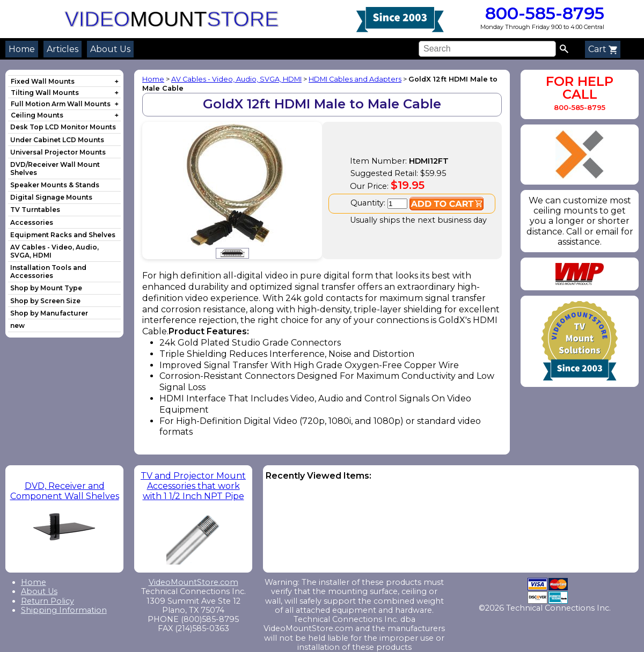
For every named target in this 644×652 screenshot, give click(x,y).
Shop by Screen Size (45, 301)
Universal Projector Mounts (58, 152)
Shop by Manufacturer (49, 313)
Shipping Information (64, 610)
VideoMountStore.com (193, 582)
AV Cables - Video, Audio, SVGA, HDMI (236, 79)
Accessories (32, 222)
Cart (603, 49)
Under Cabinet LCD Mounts (57, 140)
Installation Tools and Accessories (48, 272)
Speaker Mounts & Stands (55, 185)
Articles (63, 49)
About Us (110, 49)
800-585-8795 (542, 13)
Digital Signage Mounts (51, 197)
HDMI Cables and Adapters (355, 79)
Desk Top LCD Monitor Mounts (63, 127)
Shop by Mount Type (46, 288)
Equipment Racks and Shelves (63, 235)
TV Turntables (35, 210)
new (17, 325)
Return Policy (47, 601)
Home (22, 49)
